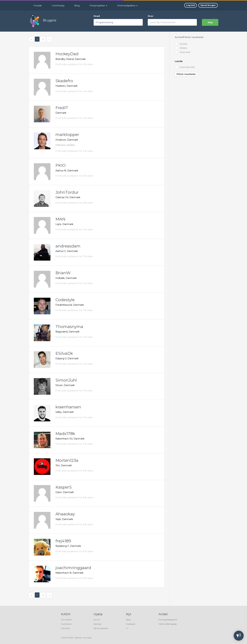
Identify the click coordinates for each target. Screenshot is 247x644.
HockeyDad (67, 54)
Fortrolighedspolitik (168, 620)
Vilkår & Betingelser (168, 624)
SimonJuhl (66, 380)
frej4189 (63, 541)
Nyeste (181, 44)
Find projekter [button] (98, 5)
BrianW (63, 273)
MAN (60, 219)
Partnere (65, 628)
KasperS (64, 487)
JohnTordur (67, 192)
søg (210, 22)
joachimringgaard (73, 568)
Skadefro (64, 81)
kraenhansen (68, 407)
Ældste (181, 48)
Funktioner (66, 624)
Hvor (151, 16)
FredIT (62, 108)
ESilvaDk (64, 353)
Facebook (131, 624)
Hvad (97, 16)
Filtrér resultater (186, 74)
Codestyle (65, 300)
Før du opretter (101, 628)
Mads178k (65, 434)
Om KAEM (66, 620)
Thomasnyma (69, 327)
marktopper (67, 135)
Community (58, 5)
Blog (77, 5)
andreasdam (68, 246)
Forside (38, 5)
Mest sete (183, 52)
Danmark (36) (185, 67)
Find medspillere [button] (127, 5)
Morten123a (67, 460)
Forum (97, 620)
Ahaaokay (65, 514)
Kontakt (98, 624)
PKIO (61, 165)
